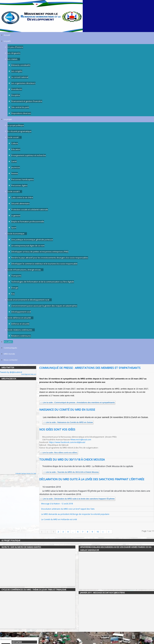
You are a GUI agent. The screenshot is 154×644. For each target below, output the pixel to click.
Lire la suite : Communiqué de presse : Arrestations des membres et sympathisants (77, 402)
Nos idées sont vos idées (57, 429)
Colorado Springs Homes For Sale (26, 473)
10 (98, 532)
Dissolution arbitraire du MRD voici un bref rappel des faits (68, 509)
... (73, 532)
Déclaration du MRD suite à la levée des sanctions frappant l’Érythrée (92, 479)
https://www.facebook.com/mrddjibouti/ (67, 442)
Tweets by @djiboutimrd (11, 372)
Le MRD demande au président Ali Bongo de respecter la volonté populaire (75, 514)
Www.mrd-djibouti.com (81, 440)
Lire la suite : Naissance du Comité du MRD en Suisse (68, 422)
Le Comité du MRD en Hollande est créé (59, 519)
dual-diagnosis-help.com (29, 374)
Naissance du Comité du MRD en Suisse (67, 410)
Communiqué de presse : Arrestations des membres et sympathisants (90, 368)
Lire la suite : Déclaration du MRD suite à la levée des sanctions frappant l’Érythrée (77, 499)
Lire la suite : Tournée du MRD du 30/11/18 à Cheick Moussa (71, 472)
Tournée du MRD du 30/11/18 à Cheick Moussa (72, 460)
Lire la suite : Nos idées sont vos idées (59, 452)
